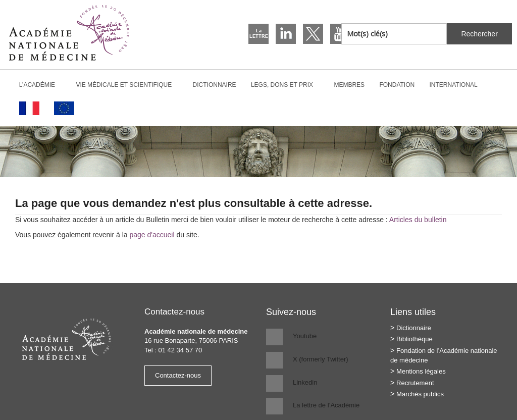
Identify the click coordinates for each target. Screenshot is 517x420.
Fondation (397, 85)
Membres (349, 85)
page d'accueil (152, 235)
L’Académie (41, 85)
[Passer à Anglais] (64, 108)
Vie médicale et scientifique (128, 85)
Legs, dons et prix (286, 85)
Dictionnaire (215, 85)
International (458, 85)
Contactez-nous (178, 375)
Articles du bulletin (418, 220)
